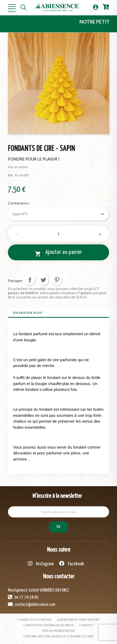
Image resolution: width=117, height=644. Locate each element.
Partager (30, 280)
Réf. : (11, 175)
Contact (86, 625)
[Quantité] (58, 234)
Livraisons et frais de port (79, 620)
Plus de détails (18, 167)
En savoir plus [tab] (28, 313)
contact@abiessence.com (32, 604)
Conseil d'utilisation (34, 620)
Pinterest (57, 280)
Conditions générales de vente (49, 625)
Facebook (72, 564)
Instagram (41, 564)
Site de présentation (59, 631)
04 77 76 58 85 (23, 597)
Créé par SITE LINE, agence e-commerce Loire (58, 636)
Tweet (43, 280)
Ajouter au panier (58, 253)
